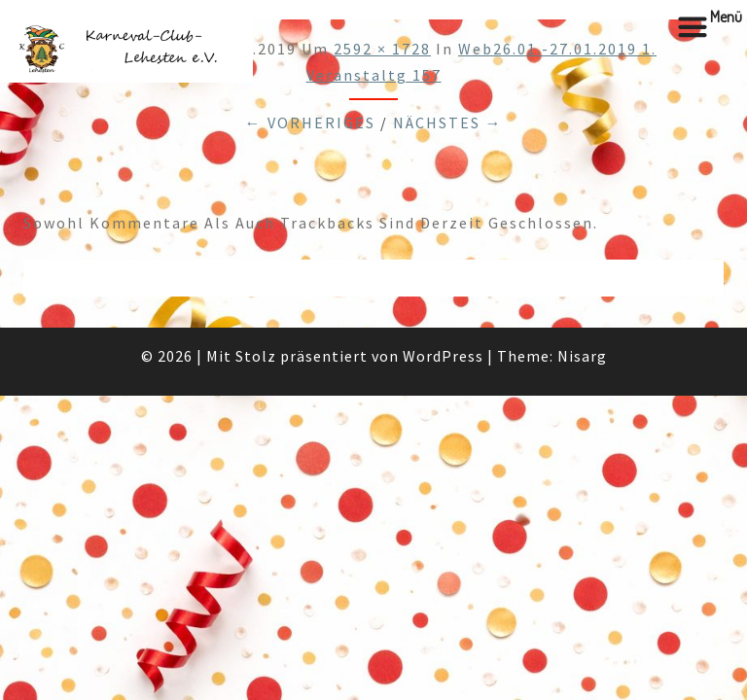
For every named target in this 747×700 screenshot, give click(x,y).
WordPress (443, 356)
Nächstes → (448, 122)
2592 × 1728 (382, 49)
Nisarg (582, 356)
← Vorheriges (310, 122)
